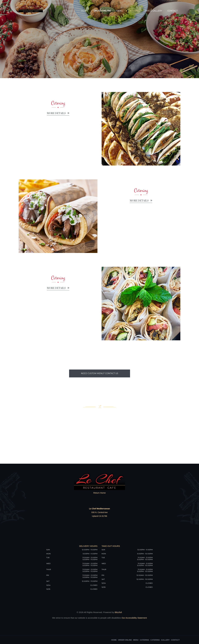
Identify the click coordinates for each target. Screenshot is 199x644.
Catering (134, 11)
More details (58, 115)
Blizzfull (118, 612)
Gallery (165, 640)
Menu (120, 11)
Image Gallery (153, 11)
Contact (173, 11)
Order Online (102, 11)
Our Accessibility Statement (134, 618)
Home (85, 11)
